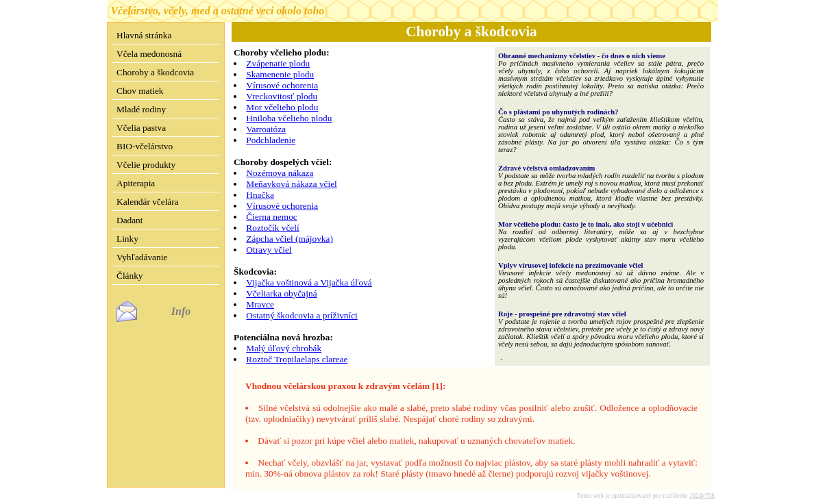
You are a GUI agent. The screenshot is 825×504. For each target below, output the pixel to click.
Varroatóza (266, 129)
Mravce (260, 304)
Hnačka (260, 195)
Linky (127, 239)
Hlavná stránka (144, 35)
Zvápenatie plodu (278, 63)
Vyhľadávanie (142, 257)
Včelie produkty (146, 165)
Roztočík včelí (272, 228)
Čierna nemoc (271, 217)
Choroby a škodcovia (155, 72)
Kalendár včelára (148, 202)
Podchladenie (271, 140)
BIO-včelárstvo (145, 146)
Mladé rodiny (141, 109)
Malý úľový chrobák (284, 348)
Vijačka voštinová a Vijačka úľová (309, 282)
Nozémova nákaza (280, 173)
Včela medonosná (149, 54)
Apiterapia (136, 183)
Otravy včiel (269, 250)
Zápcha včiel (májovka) (290, 239)
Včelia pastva (141, 128)
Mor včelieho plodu (282, 107)
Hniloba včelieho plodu (289, 118)
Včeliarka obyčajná (281, 293)
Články (130, 276)
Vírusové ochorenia (282, 85)
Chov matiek (140, 91)
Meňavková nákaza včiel (291, 184)
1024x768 (702, 485)
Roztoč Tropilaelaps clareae (297, 359)
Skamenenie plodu (280, 74)
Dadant (130, 220)
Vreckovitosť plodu (282, 96)
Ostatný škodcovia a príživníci (302, 315)
